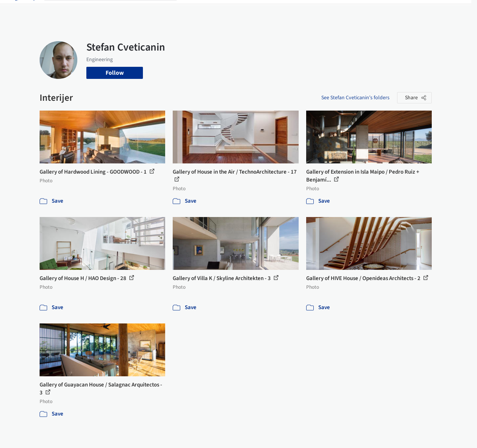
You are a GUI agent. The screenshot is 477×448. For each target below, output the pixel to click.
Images (221, 11)
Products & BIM (256, 11)
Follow (115, 73)
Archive (353, 11)
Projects (195, 11)
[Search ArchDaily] (117, 11)
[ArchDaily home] (24, 11)
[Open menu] (453, 11)
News (330, 11)
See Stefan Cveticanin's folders (355, 98)
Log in (391, 11)
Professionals (299, 11)
